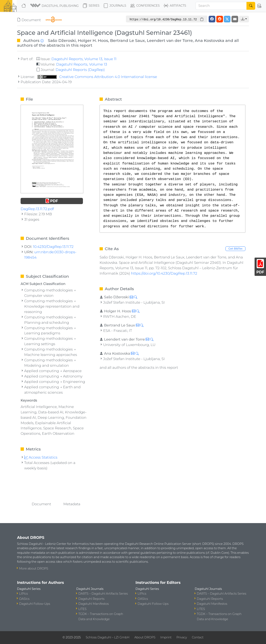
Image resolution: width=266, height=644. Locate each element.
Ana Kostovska (209, 40)
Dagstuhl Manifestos (94, 604)
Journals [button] (115, 6)
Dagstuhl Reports (91, 599)
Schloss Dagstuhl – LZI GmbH (107, 637)
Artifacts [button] (175, 6)
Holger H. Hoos (93, 40)
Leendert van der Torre (170, 40)
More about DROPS (34, 569)
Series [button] (91, 6)
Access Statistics (41, 457)
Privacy (182, 637)
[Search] (221, 6)
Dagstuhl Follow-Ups (35, 604)
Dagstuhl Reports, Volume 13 (82, 64)
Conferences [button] (145, 6)
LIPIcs (23, 594)
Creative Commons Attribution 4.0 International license (97, 77)
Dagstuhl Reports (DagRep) (80, 70)
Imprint (166, 637)
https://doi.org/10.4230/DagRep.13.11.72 (164, 273)
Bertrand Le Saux (127, 40)
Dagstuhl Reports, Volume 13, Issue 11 (84, 59)
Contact (198, 637)
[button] (55, 6)
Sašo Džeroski (62, 40)
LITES (82, 609)
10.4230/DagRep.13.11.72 (53, 247)
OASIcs (24, 599)
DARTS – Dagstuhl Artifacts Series (103, 594)
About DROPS (145, 637)
